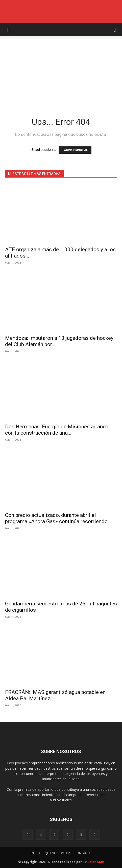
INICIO (35, 853)
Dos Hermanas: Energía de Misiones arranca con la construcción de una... (57, 430)
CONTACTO (83, 853)
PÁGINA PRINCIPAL (75, 150)
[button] (9, 29)
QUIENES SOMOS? (57, 853)
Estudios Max (93, 862)
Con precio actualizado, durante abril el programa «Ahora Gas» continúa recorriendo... (58, 518)
